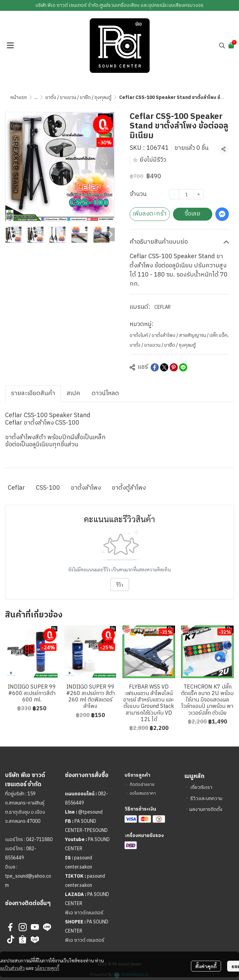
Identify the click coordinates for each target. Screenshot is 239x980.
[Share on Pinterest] (174, 367)
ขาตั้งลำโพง (86, 488)
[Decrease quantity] (174, 194)
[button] (222, 45)
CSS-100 (48, 488)
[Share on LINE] (183, 367)
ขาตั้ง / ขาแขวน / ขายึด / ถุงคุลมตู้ (78, 97)
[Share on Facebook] (155, 367)
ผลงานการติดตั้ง (206, 809)
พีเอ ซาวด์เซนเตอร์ (84, 913)
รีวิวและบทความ (206, 799)
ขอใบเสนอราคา (143, 793)
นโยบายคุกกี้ (47, 968)
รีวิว (120, 585)
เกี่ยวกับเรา (201, 787)
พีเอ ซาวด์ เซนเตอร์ (85, 940)
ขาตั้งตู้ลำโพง (129, 488)
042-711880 (39, 840)
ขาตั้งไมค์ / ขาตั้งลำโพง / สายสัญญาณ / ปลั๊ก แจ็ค (179, 335)
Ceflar (16, 488)
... (36, 97)
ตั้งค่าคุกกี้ (206, 966)
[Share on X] (164, 367)
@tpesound (90, 812)
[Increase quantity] (199, 194)
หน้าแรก (19, 97)
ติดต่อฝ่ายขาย (142, 785)
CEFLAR (162, 307)
